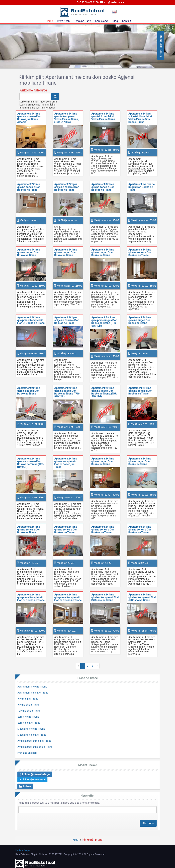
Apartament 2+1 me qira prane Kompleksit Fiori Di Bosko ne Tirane (31, 597)
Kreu (76, 840)
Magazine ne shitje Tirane (32, 735)
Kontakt (127, 21)
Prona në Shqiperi (27, 753)
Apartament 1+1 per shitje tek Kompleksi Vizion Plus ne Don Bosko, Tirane (140, 118)
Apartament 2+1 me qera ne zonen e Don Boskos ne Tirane (140, 391)
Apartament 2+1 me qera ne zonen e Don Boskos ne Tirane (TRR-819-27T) (31, 463)
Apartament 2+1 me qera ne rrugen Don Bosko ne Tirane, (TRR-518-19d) (104, 392)
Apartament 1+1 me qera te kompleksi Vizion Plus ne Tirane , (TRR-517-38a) (67, 118)
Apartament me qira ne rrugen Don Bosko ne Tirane (141, 187)
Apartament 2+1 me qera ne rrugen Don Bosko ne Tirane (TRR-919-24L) (67, 392)
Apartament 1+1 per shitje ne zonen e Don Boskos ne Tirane (67, 320)
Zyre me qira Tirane (28, 717)
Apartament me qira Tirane (32, 687)
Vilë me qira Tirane (28, 699)
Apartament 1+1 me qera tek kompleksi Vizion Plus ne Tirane (103, 116)
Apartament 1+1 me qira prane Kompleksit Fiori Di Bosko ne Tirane (31, 320)
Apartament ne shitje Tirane (33, 693)
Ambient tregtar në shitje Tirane (35, 747)
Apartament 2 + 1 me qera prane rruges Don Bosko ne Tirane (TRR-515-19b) (104, 322)
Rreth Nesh (63, 21)
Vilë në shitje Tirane (28, 705)
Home (49, 21)
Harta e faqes (23, 850)
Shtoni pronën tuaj (161, 46)
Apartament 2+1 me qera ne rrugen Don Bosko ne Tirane (140, 320)
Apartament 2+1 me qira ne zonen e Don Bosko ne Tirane (29, 530)
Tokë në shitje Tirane (29, 711)
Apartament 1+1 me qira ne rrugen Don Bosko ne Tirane (29, 252)
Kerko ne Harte (82, 21)
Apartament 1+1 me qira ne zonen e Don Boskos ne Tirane (140, 252)
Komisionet (102, 21)
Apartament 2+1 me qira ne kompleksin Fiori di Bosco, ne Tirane (66, 463)
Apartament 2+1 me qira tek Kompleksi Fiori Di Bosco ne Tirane (105, 597)
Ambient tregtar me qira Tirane (34, 741)
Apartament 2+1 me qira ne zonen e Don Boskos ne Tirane (29, 187)
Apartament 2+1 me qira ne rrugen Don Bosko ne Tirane (103, 461)
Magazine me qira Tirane (31, 729)
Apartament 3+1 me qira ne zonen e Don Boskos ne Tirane (103, 187)
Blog (115, 21)
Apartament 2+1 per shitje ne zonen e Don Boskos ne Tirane (67, 187)
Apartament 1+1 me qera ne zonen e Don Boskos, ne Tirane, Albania (29, 118)
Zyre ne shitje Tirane (29, 723)
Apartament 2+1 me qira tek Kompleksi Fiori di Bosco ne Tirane (142, 597)
